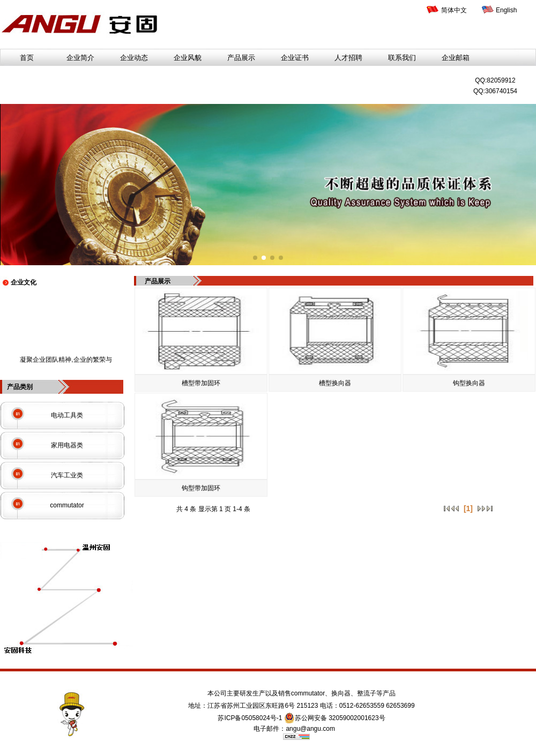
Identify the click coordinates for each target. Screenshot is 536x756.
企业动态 (134, 58)
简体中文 (454, 10)
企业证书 (295, 58)
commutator (67, 505)
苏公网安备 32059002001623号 (335, 718)
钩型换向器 (469, 383)
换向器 (341, 693)
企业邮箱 (456, 58)
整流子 (367, 693)
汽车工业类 (67, 475)
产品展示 (241, 58)
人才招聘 (348, 58)
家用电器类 (67, 445)
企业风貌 (188, 58)
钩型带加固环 (201, 488)
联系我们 (402, 58)
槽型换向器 (335, 383)
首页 (27, 58)
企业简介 (80, 58)
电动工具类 (67, 415)
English (506, 10)
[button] (255, 258)
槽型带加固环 (201, 383)
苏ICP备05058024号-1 (250, 718)
